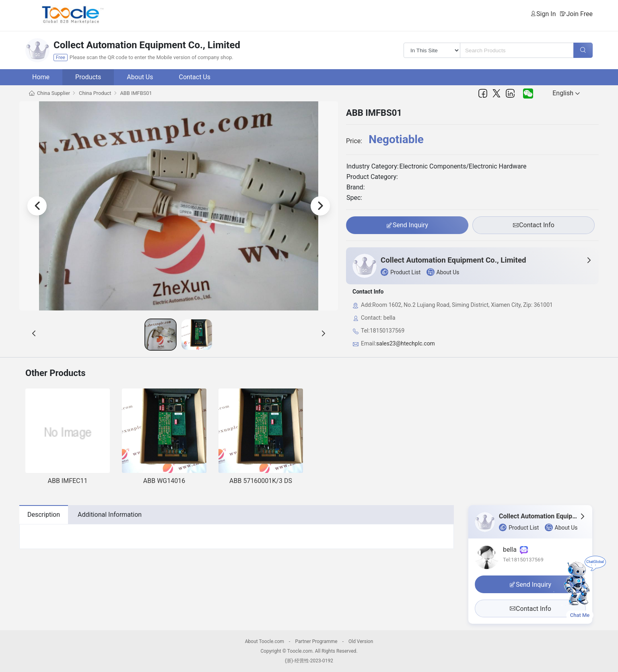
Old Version (361, 641)
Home (41, 77)
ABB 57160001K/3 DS (261, 481)
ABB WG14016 (164, 481)
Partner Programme (316, 641)
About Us (140, 77)
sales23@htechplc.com (406, 343)
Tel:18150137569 (523, 560)
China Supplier (54, 93)
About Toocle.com (265, 641)
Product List (401, 272)
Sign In (546, 14)
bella (515, 550)
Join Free (579, 14)
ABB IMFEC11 (68, 481)
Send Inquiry (407, 225)
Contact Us (195, 77)
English (566, 93)
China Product (95, 93)
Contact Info (534, 225)
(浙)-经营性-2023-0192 (309, 661)
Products (88, 77)
